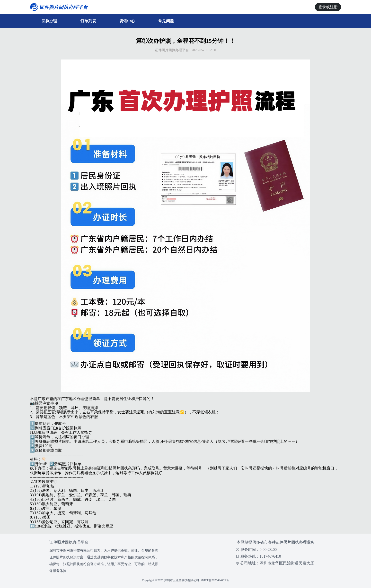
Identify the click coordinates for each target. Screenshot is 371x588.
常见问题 (166, 21)
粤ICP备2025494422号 (215, 580)
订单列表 (88, 21)
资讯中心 (127, 21)
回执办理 (49, 21)
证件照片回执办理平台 (69, 542)
